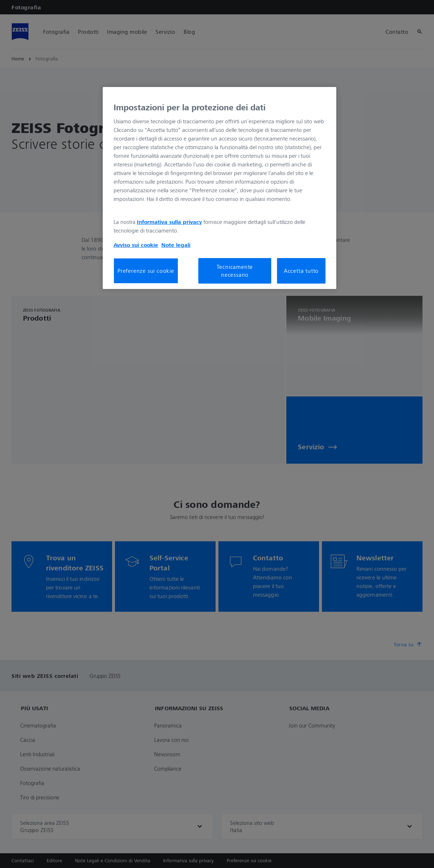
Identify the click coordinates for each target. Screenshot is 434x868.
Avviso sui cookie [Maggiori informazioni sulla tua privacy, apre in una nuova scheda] (136, 245)
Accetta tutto (301, 271)
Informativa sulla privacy (169, 222)
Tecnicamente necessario (235, 271)
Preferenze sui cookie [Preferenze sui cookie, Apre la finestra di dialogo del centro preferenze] (146, 271)
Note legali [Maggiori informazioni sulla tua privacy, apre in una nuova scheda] (176, 245)
